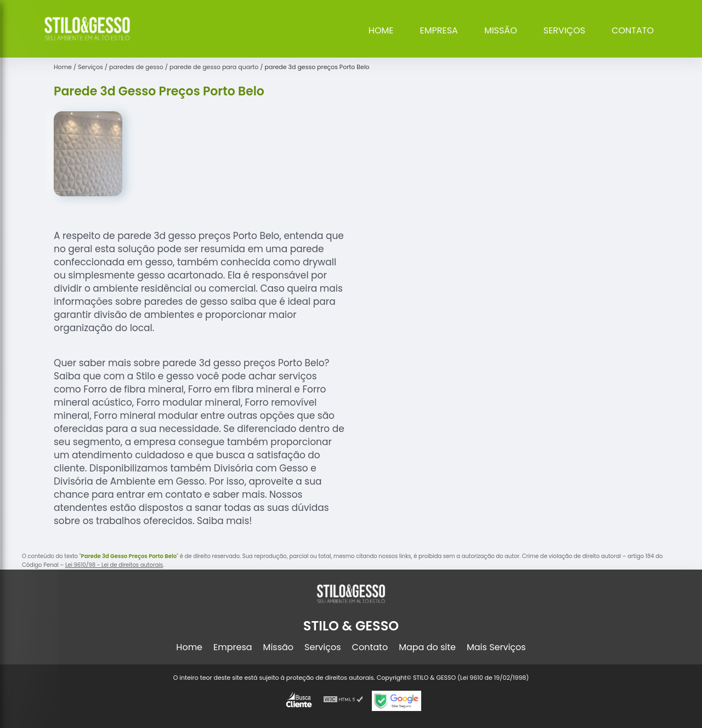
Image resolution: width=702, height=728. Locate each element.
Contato (633, 30)
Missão (501, 30)
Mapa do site (427, 647)
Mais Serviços (496, 647)
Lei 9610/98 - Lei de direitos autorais (114, 565)
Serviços (564, 30)
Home (381, 30)
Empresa (439, 30)
